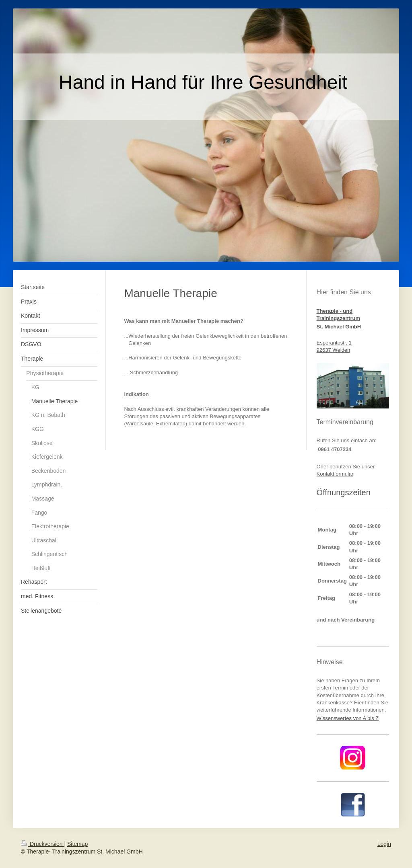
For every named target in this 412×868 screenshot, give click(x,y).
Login (384, 844)
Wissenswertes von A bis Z (348, 718)
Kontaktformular (335, 474)
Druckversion (42, 844)
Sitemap (77, 844)
